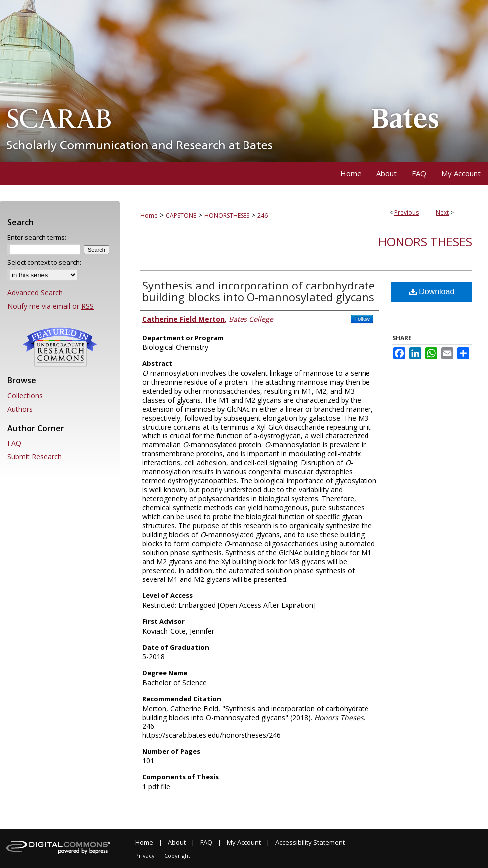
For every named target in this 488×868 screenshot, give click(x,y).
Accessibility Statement (310, 842)
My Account (244, 842)
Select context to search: (44, 262)
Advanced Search (35, 293)
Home (149, 216)
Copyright (177, 855)
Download (432, 292)
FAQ (14, 443)
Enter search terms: (37, 237)
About (177, 842)
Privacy (145, 855)
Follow (362, 319)
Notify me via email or (51, 306)
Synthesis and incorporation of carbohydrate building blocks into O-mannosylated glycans (259, 291)
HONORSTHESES (227, 216)
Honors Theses (425, 241)
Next (442, 213)
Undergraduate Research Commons (60, 347)
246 (263, 216)
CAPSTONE (181, 216)
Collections (25, 395)
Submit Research (35, 457)
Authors (20, 409)
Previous (407, 213)
